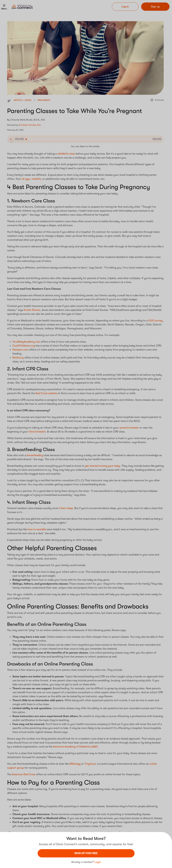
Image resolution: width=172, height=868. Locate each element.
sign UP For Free (86, 853)
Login (98, 862)
